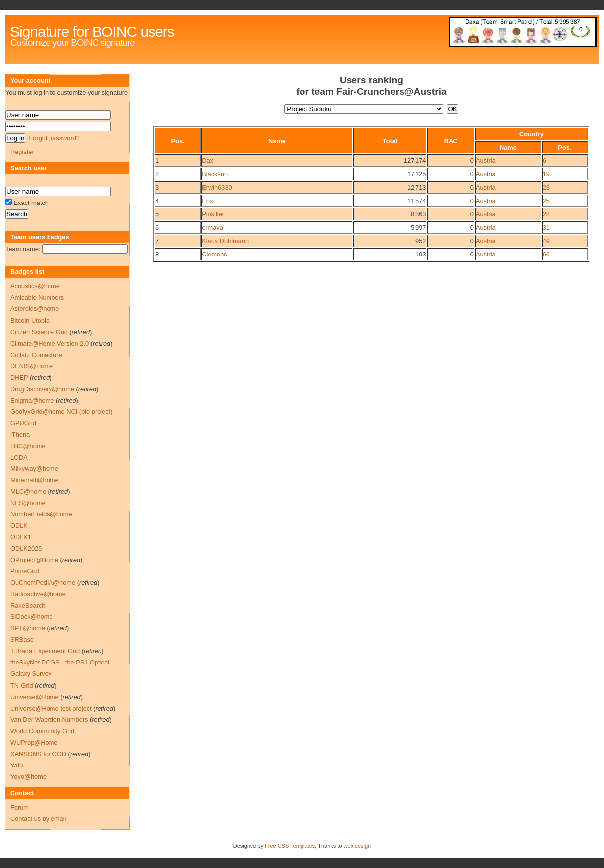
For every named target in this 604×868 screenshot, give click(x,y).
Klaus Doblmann (225, 241)
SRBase (22, 639)
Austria (486, 161)
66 (546, 254)
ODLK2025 (26, 548)
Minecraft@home (35, 480)
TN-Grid (22, 686)
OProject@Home (34, 560)
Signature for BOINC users (92, 31)
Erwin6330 (217, 187)
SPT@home (28, 628)
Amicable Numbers (37, 297)
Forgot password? (54, 138)
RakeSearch (28, 605)
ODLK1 (21, 537)
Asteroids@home (35, 309)
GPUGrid (23, 423)
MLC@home (28, 491)
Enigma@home (32, 400)
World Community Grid (42, 731)
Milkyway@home (34, 469)
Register (22, 152)
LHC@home (28, 446)
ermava (213, 228)
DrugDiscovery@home (42, 389)
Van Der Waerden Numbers (49, 720)
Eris (207, 201)
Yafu (17, 765)
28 (546, 214)
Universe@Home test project (51, 708)
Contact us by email (38, 819)
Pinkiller (213, 214)
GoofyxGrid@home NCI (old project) (61, 412)
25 (546, 201)
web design (357, 846)
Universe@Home (35, 697)
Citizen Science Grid (39, 332)
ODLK (19, 526)
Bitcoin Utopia (30, 321)
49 (546, 241)
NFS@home (28, 503)
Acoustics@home (35, 286)
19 (546, 174)
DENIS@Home (32, 366)
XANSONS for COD (38, 754)
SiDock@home (32, 617)
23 (546, 187)
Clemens (215, 254)
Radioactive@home (38, 594)
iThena (20, 434)
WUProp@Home (34, 742)
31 (546, 228)
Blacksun (215, 174)
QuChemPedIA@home (43, 583)
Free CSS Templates (290, 846)
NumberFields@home (41, 514)
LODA (19, 457)
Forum (20, 807)
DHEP (19, 378)
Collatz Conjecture (36, 355)
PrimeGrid (25, 571)
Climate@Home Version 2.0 (50, 343)
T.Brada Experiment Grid (45, 651)
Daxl (208, 161)
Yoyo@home (28, 777)
